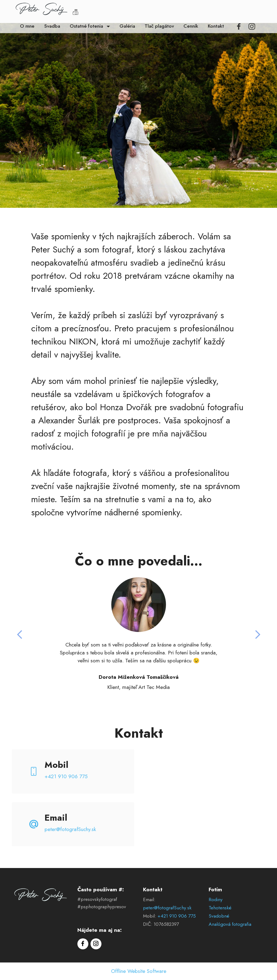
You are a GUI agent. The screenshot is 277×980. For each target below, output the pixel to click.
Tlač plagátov (159, 26)
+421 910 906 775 (66, 776)
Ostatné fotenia (87, 26)
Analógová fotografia (230, 924)
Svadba (52, 26)
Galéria (127, 26)
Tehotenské (220, 908)
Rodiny (216, 899)
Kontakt (216, 26)
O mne (27, 26)
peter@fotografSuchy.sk (70, 829)
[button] (20, 635)
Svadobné (219, 916)
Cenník (191, 26)
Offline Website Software (139, 971)
